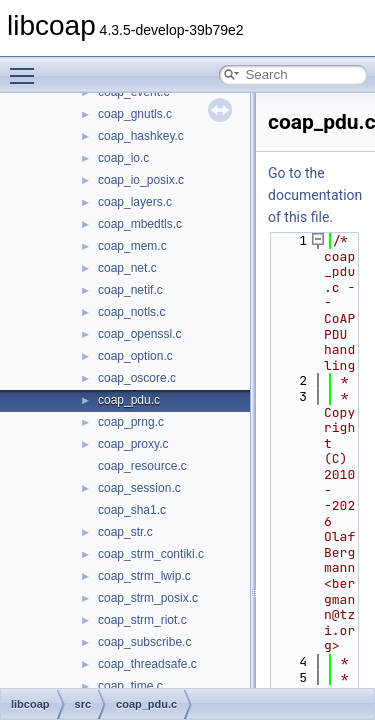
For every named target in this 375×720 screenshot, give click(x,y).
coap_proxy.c (133, 444)
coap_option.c (135, 356)
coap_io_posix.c (141, 180)
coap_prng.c (131, 422)
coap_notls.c (131, 312)
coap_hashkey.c (141, 136)
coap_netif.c (130, 290)
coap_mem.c (132, 246)
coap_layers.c (135, 202)
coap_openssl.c (139, 334)
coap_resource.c (142, 466)
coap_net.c (127, 268)
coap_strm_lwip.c (144, 576)
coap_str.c (125, 532)
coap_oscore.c (137, 378)
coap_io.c (123, 158)
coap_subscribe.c (144, 642)
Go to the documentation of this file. (315, 195)
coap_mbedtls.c (140, 224)
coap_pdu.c (129, 400)
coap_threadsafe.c (147, 664)
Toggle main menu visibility (27, 67)
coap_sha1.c (132, 510)
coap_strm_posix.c (148, 598)
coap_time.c (130, 686)
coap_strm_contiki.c (151, 554)
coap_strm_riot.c (142, 620)
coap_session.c (139, 488)
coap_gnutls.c (135, 114)
